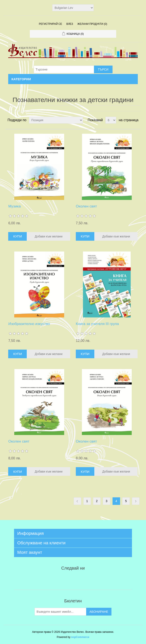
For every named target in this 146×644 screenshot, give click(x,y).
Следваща (136, 501)
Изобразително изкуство (29, 324)
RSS (73, 579)
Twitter (63, 579)
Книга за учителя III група (97, 324)
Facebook (52, 579)
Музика (14, 206)
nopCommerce (80, 637)
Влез (70, 24)
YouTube (83, 579)
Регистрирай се (50, 24)
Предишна (77, 501)
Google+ (94, 579)
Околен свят (86, 206)
